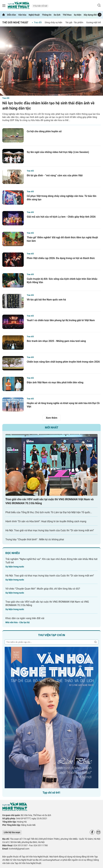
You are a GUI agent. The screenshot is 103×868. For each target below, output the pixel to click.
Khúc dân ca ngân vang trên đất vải (25, 618)
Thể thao (67, 15)
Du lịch (57, 15)
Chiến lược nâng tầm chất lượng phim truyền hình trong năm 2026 (63, 362)
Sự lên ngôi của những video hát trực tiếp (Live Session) (58, 152)
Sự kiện (78, 15)
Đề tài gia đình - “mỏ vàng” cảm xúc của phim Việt (55, 175)
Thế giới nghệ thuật (15, 23)
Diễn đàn (12, 15)
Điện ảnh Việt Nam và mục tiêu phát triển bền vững (55, 382)
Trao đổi (38, 22)
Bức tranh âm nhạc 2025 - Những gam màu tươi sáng (56, 341)
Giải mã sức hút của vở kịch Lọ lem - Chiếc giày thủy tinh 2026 (61, 217)
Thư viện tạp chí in (52, 635)
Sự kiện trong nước (15, 567)
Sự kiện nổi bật (41, 6)
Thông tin (47, 15)
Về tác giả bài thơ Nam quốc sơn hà (46, 300)
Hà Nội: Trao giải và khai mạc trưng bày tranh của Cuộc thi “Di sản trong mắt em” (50, 530)
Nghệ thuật (34, 15)
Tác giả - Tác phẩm (74, 22)
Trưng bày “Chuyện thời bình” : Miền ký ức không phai (35, 539)
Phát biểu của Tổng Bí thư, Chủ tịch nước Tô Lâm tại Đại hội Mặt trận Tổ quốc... (49, 512)
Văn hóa (22, 15)
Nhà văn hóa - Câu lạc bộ (18, 622)
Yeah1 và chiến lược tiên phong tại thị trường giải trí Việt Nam (61, 320)
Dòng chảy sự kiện (54, 22)
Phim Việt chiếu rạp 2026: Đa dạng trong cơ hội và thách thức (61, 258)
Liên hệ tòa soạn (12, 832)
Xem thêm (52, 418)
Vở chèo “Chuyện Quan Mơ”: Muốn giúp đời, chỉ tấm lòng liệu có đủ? (43, 589)
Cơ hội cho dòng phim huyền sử (44, 131)
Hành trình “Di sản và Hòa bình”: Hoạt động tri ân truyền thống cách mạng (46, 521)
